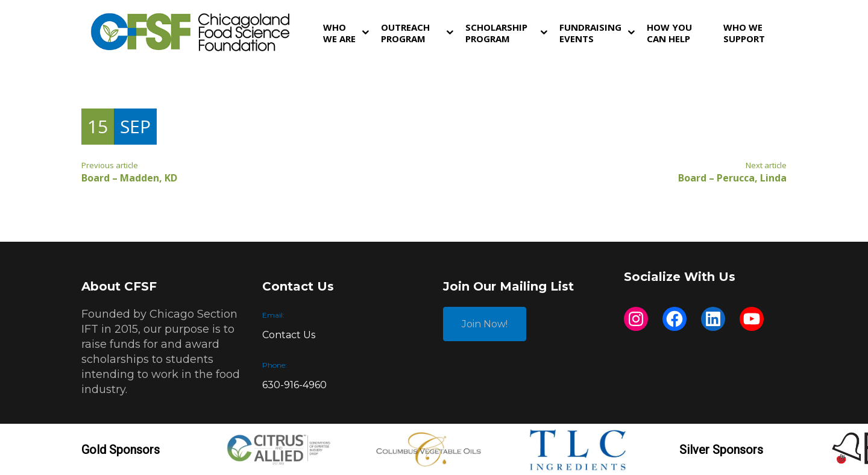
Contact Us (289, 335)
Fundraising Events (590, 33)
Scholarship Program (496, 33)
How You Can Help (669, 33)
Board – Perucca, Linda (732, 178)
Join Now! (485, 324)
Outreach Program (405, 33)
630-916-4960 (294, 385)
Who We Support (744, 33)
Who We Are (339, 33)
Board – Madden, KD (129, 178)
